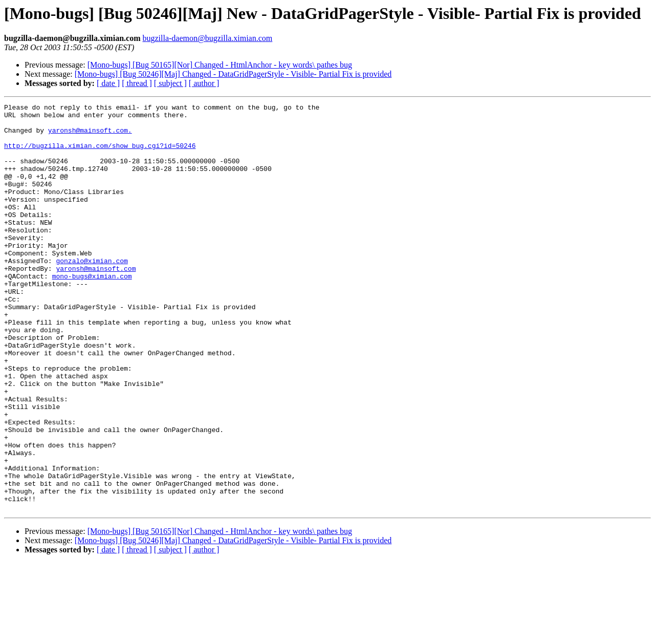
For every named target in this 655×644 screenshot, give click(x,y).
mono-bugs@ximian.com (92, 311)
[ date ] (108, 83)
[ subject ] (170, 83)
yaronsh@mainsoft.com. (90, 136)
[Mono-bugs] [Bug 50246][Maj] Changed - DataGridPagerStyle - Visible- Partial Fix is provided (233, 74)
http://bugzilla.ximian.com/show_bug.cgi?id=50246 (100, 155)
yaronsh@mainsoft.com (96, 302)
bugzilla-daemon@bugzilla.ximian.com (207, 38)
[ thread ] (137, 83)
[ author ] (204, 83)
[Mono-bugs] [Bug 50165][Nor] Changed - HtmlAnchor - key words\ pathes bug (220, 65)
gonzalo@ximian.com (92, 293)
